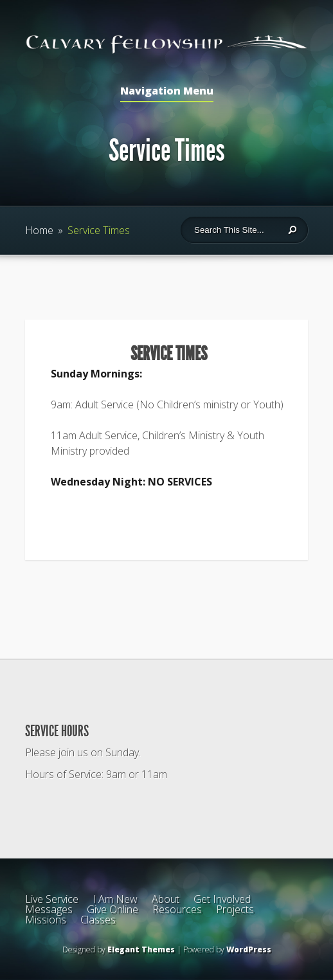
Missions (46, 920)
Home (39, 230)
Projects (235, 909)
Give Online (113, 909)
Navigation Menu (167, 92)
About (166, 899)
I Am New (115, 899)
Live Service (52, 899)
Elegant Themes (141, 949)
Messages (49, 909)
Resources (177, 909)
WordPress (249, 949)
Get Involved (222, 899)
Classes (98, 920)
